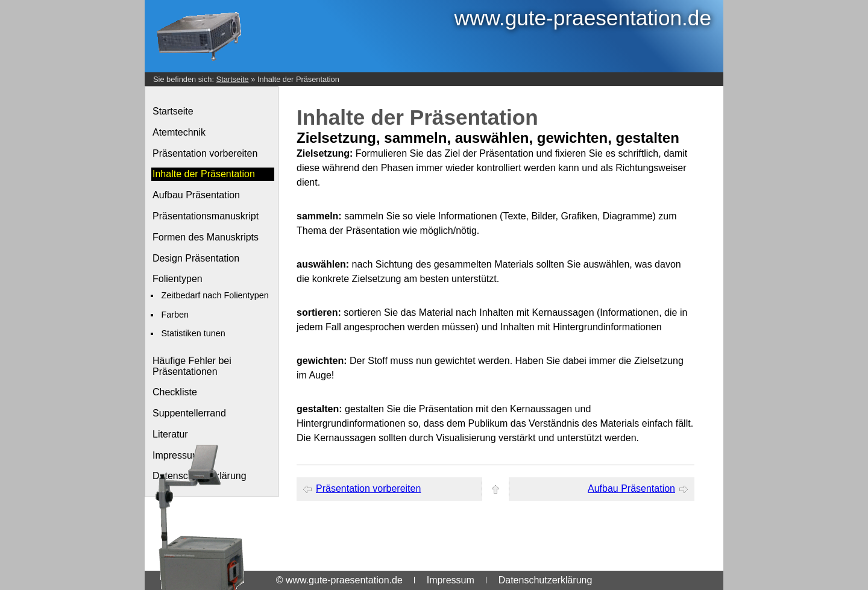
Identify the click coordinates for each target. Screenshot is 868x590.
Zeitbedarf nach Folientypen (215, 295)
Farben (175, 315)
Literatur (170, 434)
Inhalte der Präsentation (298, 79)
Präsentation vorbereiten (205, 153)
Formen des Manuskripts (206, 237)
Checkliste (175, 392)
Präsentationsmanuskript (206, 216)
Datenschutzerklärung (546, 580)
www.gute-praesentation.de (583, 18)
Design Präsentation (196, 258)
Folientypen (178, 279)
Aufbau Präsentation (196, 195)
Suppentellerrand (189, 413)
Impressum (451, 580)
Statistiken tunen (193, 333)
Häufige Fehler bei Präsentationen (192, 366)
